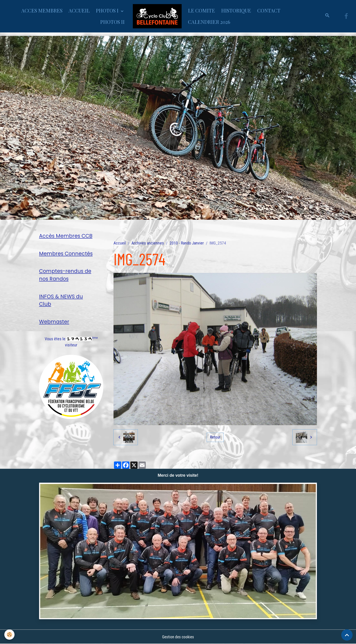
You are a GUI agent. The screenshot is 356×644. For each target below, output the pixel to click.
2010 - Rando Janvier (187, 243)
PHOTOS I (108, 10)
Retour (215, 437)
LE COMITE (201, 10)
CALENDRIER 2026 (209, 22)
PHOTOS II (112, 22)
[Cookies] (10, 635)
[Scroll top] (347, 635)
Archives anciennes (148, 243)
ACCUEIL (79, 10)
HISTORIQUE (236, 10)
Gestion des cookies (178, 637)
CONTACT (269, 10)
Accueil (120, 243)
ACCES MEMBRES (42, 10)
